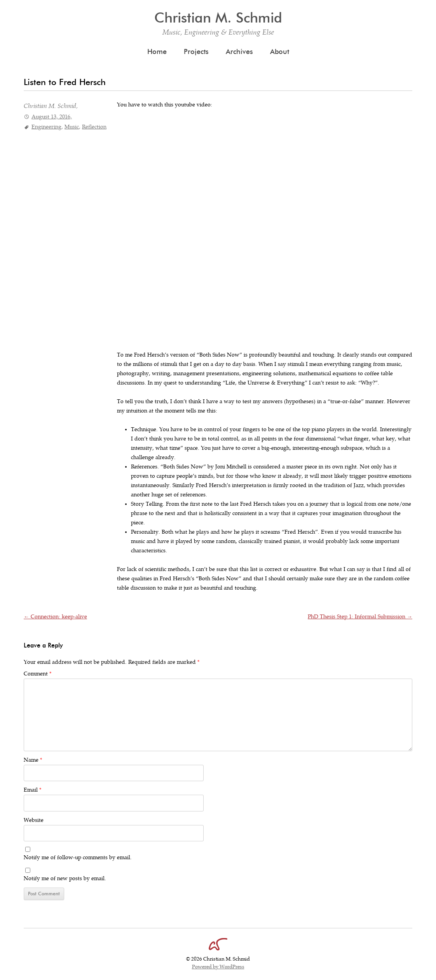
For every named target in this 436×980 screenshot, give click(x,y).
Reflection (94, 127)
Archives (239, 52)
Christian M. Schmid (218, 18)
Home (157, 52)
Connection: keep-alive (55, 617)
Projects (196, 52)
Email (32, 790)
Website (34, 820)
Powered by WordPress (218, 967)
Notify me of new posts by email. (65, 878)
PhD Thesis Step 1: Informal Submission (360, 617)
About (280, 52)
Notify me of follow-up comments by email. (78, 857)
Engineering (46, 127)
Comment (37, 674)
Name (33, 760)
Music (72, 127)
